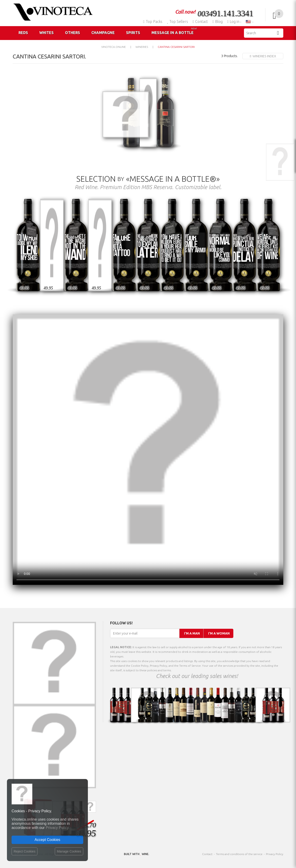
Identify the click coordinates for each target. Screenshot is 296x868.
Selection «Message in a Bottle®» (148, 179)
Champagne (103, 33)
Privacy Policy (275, 854)
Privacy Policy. (58, 828)
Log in (234, 21)
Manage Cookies (69, 851)
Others (72, 33)
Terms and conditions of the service (239, 854)
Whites (46, 33)
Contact (200, 21)
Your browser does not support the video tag (148, 450)
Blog (218, 21)
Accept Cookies (47, 840)
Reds (23, 33)
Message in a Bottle (174, 31)
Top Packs (153, 21)
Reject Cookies (25, 851)
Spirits (133, 33)
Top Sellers (177, 21)
